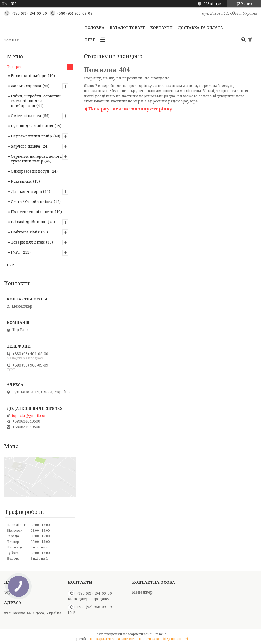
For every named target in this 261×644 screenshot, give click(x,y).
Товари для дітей (28, 242)
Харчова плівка (26, 146)
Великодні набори (29, 76)
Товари (14, 67)
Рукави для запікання (32, 126)
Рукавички (21, 181)
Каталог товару (127, 27)
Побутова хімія (25, 232)
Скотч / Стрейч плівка (32, 202)
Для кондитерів (26, 191)
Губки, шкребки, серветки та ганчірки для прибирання (36, 101)
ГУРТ (90, 39)
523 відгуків (214, 4)
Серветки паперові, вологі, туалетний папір (36, 159)
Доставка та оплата (200, 27)
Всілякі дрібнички (29, 222)
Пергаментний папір (31, 136)
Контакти (161, 27)
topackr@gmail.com (30, 416)
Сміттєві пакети (26, 116)
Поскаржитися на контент (113, 639)
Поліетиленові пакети (32, 212)
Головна (95, 27)
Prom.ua (160, 634)
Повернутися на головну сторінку (130, 109)
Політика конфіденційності (164, 639)
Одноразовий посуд (30, 171)
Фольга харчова (26, 86)
